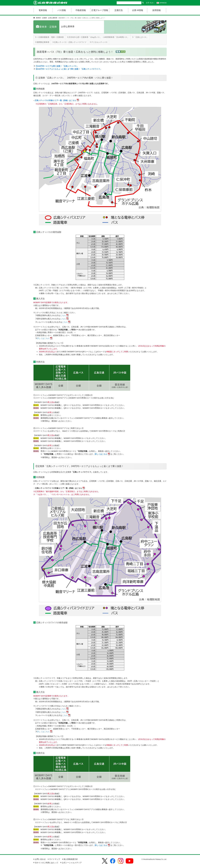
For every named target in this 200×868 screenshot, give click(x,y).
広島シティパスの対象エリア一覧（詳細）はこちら (55, 100)
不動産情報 (81, 10)
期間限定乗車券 (42, 42)
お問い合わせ (40, 859)
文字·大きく (150, 3)
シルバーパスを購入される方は (52, 322)
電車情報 (43, 10)
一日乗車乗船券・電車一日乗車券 (49, 37)
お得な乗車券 (53, 18)
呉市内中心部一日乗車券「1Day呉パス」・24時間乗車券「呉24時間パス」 (98, 37)
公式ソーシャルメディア (71, 863)
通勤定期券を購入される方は (51, 315)
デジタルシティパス (98, 42)
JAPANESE (162, 3)
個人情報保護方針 (70, 859)
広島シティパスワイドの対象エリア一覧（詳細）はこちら (59, 488)
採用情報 (157, 10)
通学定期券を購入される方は (51, 319)
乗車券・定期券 (41, 18)
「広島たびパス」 (140, 37)
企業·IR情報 (138, 10)
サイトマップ (54, 859)
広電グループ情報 (100, 10)
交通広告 (119, 10)
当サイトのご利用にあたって (46, 863)
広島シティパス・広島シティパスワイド (69, 42)
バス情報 (62, 10)
